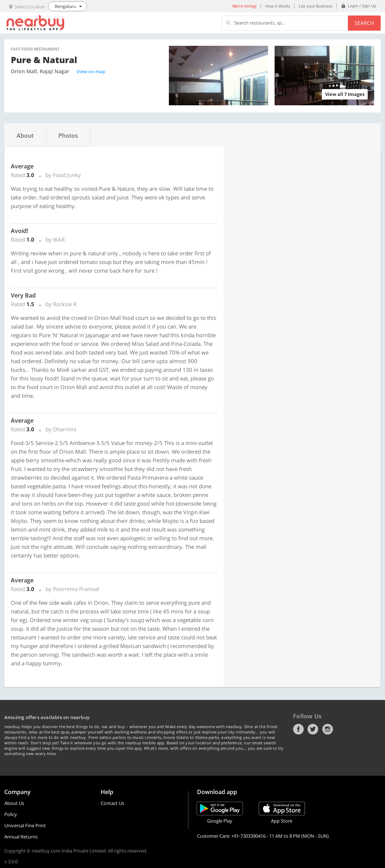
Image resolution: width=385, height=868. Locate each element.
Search (364, 23)
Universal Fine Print (25, 825)
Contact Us (112, 803)
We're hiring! (244, 6)
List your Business (316, 6)
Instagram (328, 729)
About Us (14, 803)
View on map (91, 71)
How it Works (278, 6)
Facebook (298, 729)
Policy (11, 814)
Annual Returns (21, 837)
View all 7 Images (345, 94)
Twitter (313, 729)
